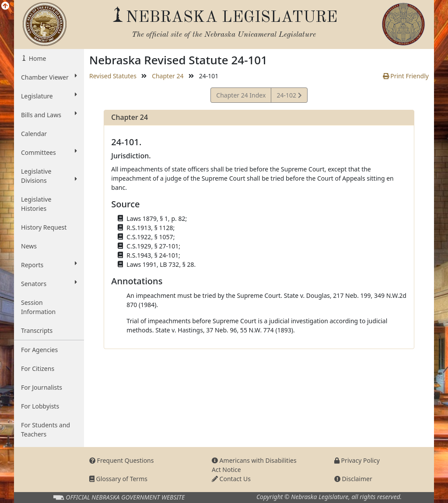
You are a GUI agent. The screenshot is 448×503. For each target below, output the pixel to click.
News (29, 246)
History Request (44, 227)
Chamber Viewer (49, 77)
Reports (49, 265)
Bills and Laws (49, 115)
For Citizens (38, 369)
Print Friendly (406, 76)
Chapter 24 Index (241, 95)
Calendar (34, 134)
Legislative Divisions (49, 176)
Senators (49, 283)
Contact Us (231, 479)
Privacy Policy (357, 460)
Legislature (49, 96)
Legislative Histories (36, 204)
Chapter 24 (168, 76)
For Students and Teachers (45, 430)
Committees (49, 152)
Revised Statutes (113, 76)
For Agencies (39, 350)
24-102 (289, 96)
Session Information (38, 307)
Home (37, 58)
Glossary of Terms (118, 479)
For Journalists (42, 387)
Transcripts (37, 330)
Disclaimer (353, 479)
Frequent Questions (122, 460)
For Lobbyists (40, 406)
